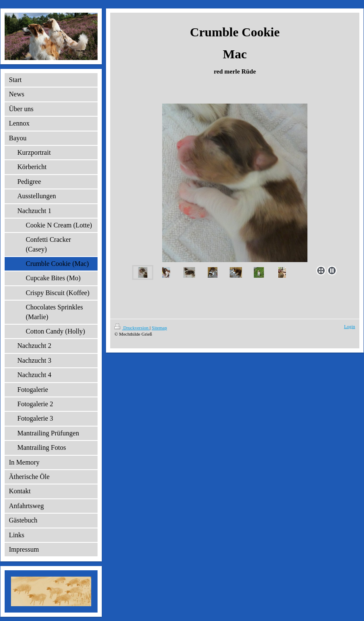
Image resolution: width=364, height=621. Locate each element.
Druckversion (132, 328)
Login (350, 326)
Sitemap (159, 328)
